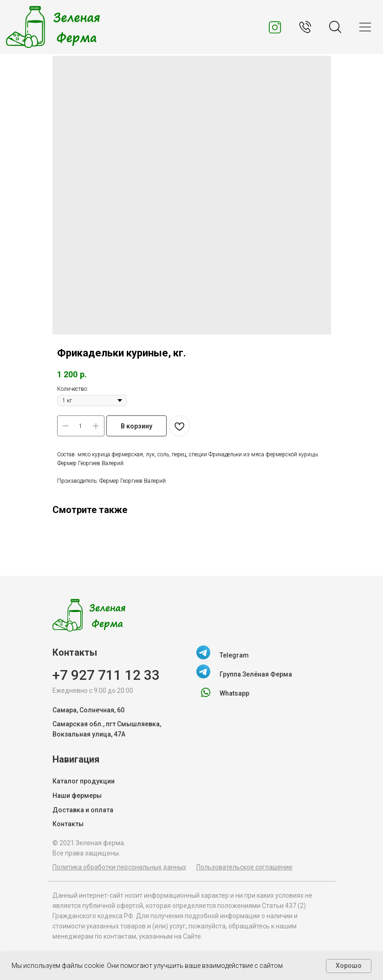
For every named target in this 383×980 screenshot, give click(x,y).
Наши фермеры (77, 796)
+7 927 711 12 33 (106, 675)
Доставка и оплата (83, 810)
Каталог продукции (84, 781)
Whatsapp (234, 693)
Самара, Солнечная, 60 (88, 710)
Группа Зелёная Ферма (256, 674)
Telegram (234, 655)
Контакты (68, 824)
